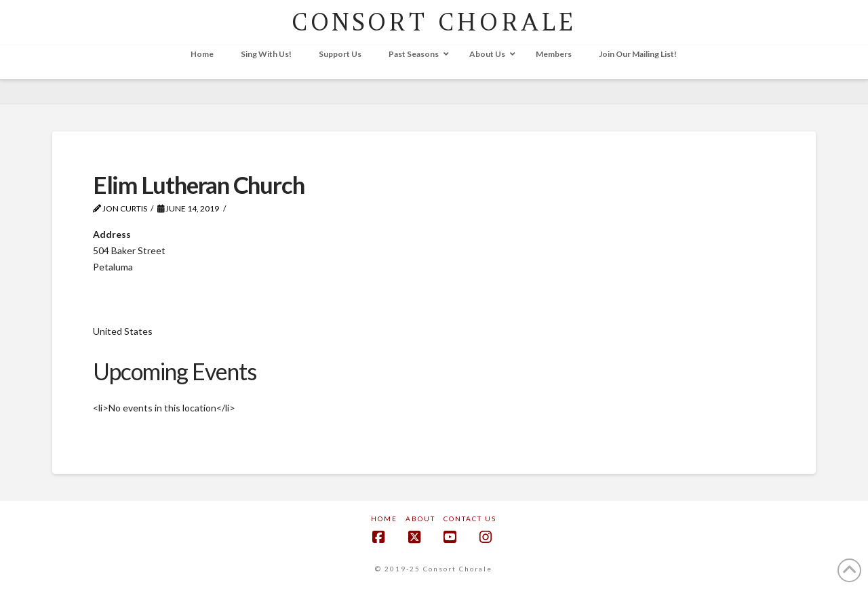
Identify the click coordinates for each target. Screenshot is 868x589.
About (420, 519)
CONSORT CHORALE (434, 22)
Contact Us (470, 519)
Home (384, 519)
